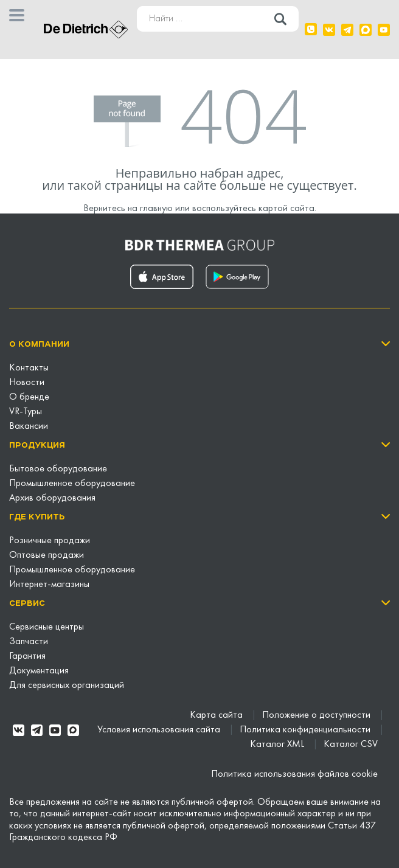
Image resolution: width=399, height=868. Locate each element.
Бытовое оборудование (58, 469)
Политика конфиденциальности (306, 730)
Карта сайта (217, 715)
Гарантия (27, 656)
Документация (39, 671)
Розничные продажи (50, 541)
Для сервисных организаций (67, 686)
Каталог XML (278, 745)
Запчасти (29, 642)
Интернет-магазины (49, 585)
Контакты (29, 368)
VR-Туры (26, 412)
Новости (27, 383)
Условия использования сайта (160, 730)
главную (156, 209)
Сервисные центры (47, 627)
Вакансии (29, 426)
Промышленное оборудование (72, 484)
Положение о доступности (317, 715)
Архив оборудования (52, 498)
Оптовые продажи (47, 555)
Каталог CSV (351, 745)
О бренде (29, 397)
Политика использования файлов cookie (294, 774)
